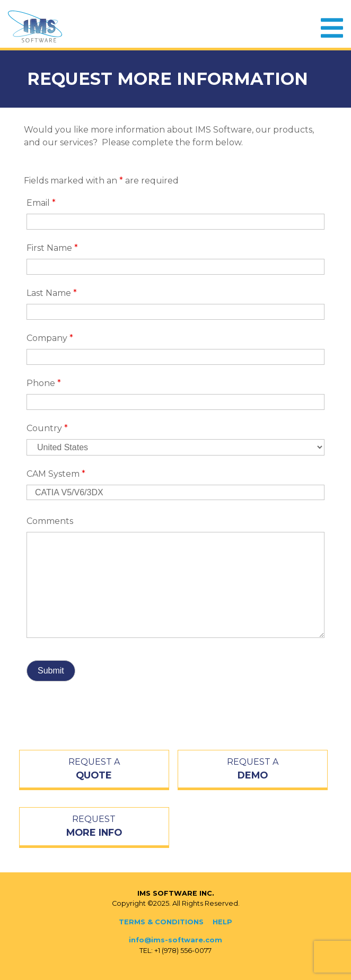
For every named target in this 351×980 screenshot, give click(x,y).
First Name (52, 248)
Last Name (52, 293)
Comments (50, 521)
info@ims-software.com (175, 940)
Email (41, 203)
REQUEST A (94, 769)
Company (50, 338)
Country (47, 428)
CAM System (56, 474)
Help (222, 922)
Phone (44, 383)
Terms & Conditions (161, 922)
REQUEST (94, 827)
